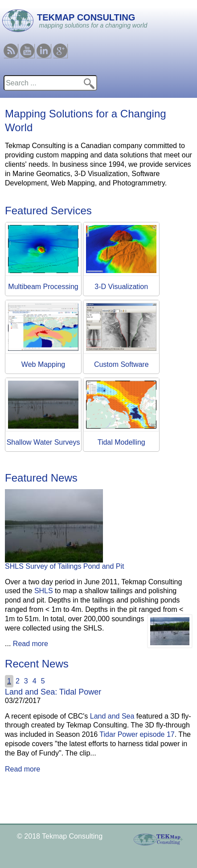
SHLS (44, 591)
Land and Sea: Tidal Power (53, 692)
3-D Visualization (121, 287)
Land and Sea (112, 716)
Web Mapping (43, 364)
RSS (11, 47)
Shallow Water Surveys (43, 442)
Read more (31, 644)
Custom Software (121, 364)
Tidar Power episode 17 (137, 734)
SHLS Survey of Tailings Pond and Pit (64, 566)
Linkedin (44, 47)
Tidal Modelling (121, 442)
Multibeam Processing (43, 287)
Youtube (27, 47)
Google (60, 47)
